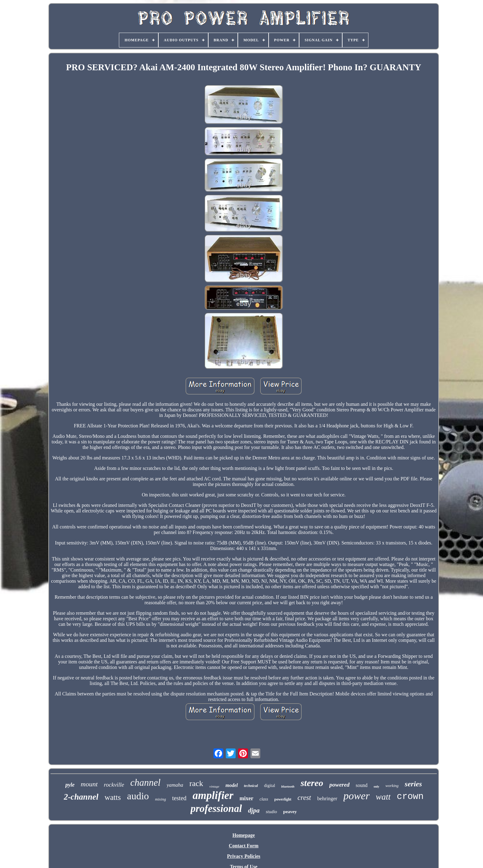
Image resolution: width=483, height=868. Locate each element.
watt (383, 797)
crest (304, 798)
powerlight (283, 799)
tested (179, 798)
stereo (312, 783)
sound (362, 785)
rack (196, 783)
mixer (247, 798)
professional (216, 809)
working (392, 786)
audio (138, 796)
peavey (290, 812)
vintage (214, 786)
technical (251, 786)
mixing (160, 799)
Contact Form (244, 846)
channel (145, 782)
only (376, 786)
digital (270, 786)
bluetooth (288, 786)
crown (410, 797)
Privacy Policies (244, 856)
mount (89, 784)
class (264, 799)
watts (113, 797)
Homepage (244, 835)
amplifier (213, 795)
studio (272, 812)
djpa (254, 810)
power (357, 796)
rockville (114, 785)
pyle (70, 785)
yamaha (175, 785)
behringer (327, 799)
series (413, 784)
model (232, 785)
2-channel (81, 797)
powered (339, 785)
